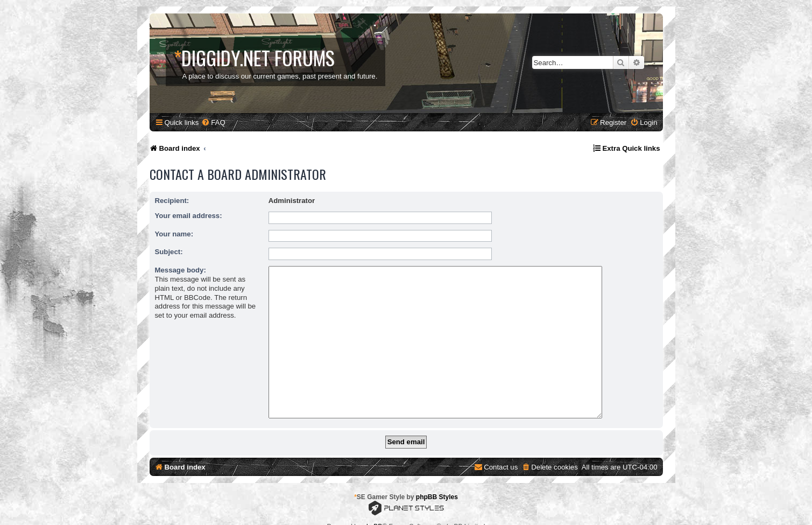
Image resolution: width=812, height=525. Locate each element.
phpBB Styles (437, 480)
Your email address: (189, 216)
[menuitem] (213, 122)
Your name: (174, 234)
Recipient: (172, 201)
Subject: (169, 252)
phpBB (372, 510)
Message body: (181, 270)
